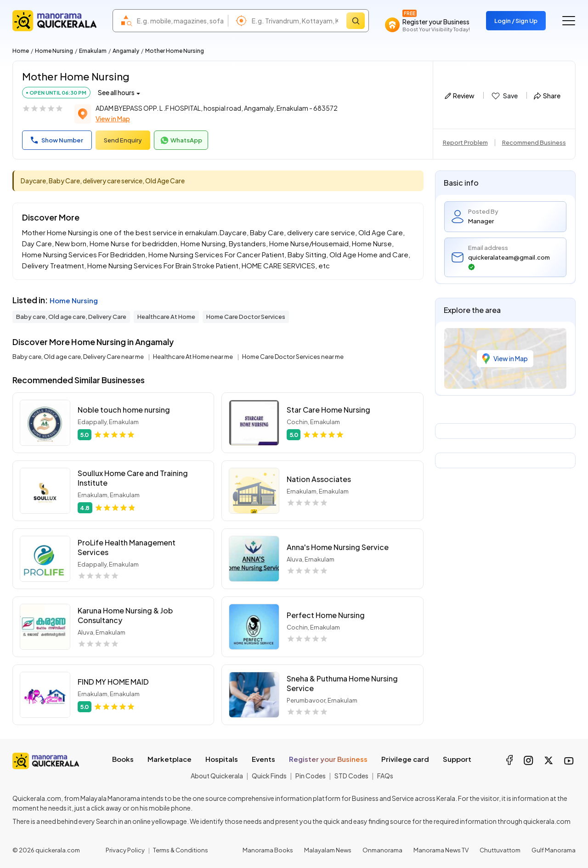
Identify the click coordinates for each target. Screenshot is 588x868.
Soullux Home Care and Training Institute (133, 478)
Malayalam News (328, 850)
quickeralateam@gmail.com (509, 262)
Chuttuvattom (500, 850)
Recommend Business (534, 142)
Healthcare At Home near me (193, 357)
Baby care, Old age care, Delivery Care (71, 317)
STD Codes (351, 776)
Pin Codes (311, 776)
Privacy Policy (125, 850)
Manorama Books (268, 850)
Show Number (57, 140)
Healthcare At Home (166, 317)
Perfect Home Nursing (326, 615)
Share (547, 96)
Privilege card (405, 759)
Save (504, 96)
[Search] (356, 21)
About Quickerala (217, 776)
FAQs (385, 776)
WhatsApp (181, 141)
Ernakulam (93, 51)
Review (460, 96)
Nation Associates (319, 479)
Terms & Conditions (181, 850)
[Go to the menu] (569, 21)
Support (457, 759)
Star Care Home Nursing (328, 410)
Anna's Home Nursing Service (338, 547)
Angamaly (126, 51)
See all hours (116, 92)
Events (263, 759)
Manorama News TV (441, 850)
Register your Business (328, 759)
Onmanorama (382, 850)
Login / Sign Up (516, 21)
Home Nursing (54, 51)
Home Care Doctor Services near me (293, 357)
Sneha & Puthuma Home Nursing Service (342, 683)
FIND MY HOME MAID (113, 682)
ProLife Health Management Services (127, 547)
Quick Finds (269, 776)
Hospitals (222, 759)
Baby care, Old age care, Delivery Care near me (79, 357)
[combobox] (180, 21)
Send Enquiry (123, 140)
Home (21, 51)
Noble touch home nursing (124, 410)
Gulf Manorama (554, 850)
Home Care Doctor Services (246, 317)
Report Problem (465, 142)
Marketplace (170, 759)
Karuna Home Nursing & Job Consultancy (125, 615)
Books (123, 759)
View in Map (113, 119)
